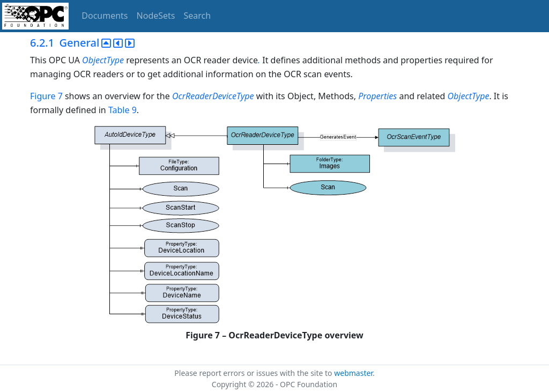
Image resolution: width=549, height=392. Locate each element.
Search (198, 16)
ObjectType (103, 60)
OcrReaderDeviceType (214, 96)
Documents (105, 16)
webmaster (353, 373)
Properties (377, 96)
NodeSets (156, 16)
